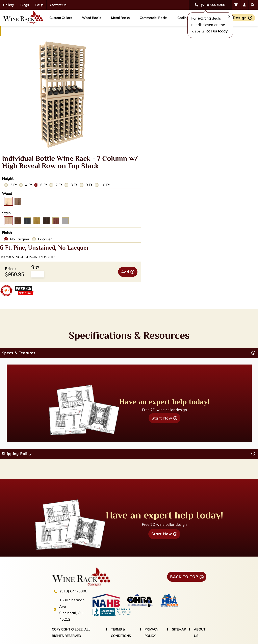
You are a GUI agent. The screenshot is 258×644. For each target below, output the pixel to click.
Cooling (183, 18)
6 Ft (44, 185)
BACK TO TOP (184, 577)
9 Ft (89, 185)
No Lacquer (20, 239)
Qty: (35, 267)
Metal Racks (120, 18)
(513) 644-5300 (74, 591)
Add (125, 272)
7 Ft (59, 185)
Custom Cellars (61, 18)
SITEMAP (179, 629)
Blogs (25, 5)
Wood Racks (92, 18)
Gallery (8, 5)
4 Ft (28, 185)
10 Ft (105, 185)
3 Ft (13, 185)
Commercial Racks (153, 18)
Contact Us (58, 5)
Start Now (162, 418)
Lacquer (45, 239)
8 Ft (74, 185)
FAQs (39, 5)
